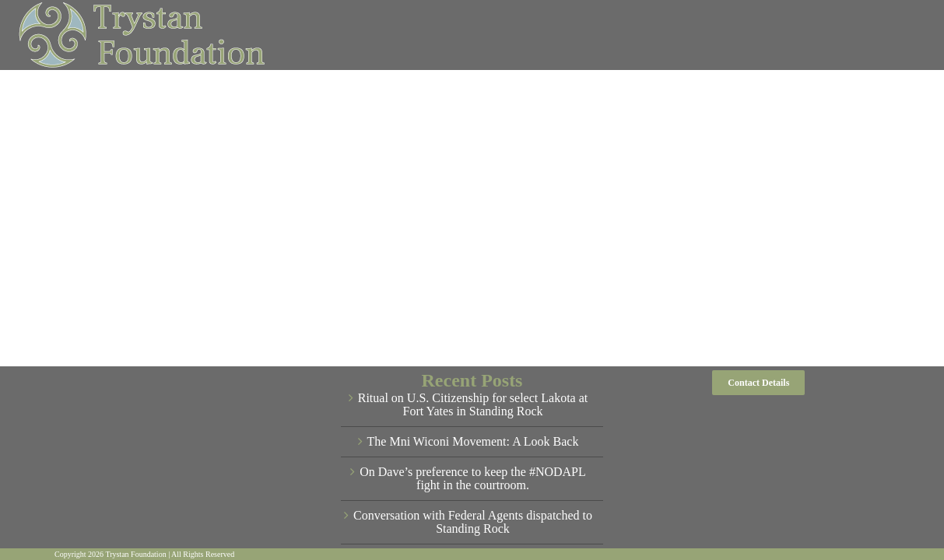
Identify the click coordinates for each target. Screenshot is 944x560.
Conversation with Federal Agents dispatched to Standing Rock (473, 522)
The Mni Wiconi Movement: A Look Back (473, 441)
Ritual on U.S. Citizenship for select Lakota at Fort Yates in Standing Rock (473, 405)
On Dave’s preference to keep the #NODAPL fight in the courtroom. (473, 479)
